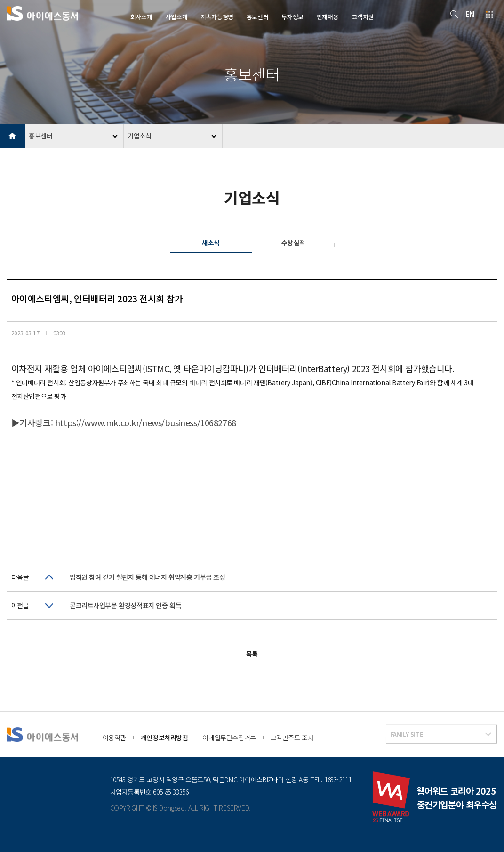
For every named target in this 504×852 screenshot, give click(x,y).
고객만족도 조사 (292, 738)
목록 (252, 654)
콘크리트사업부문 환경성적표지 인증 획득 (125, 605)
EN (470, 14)
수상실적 (293, 243)
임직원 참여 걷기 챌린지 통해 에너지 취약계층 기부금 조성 (148, 577)
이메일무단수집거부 (229, 738)
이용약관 (114, 738)
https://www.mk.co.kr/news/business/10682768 (146, 422)
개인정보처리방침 (164, 738)
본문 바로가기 (0, 0)
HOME (12, 136)
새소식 (211, 243)
